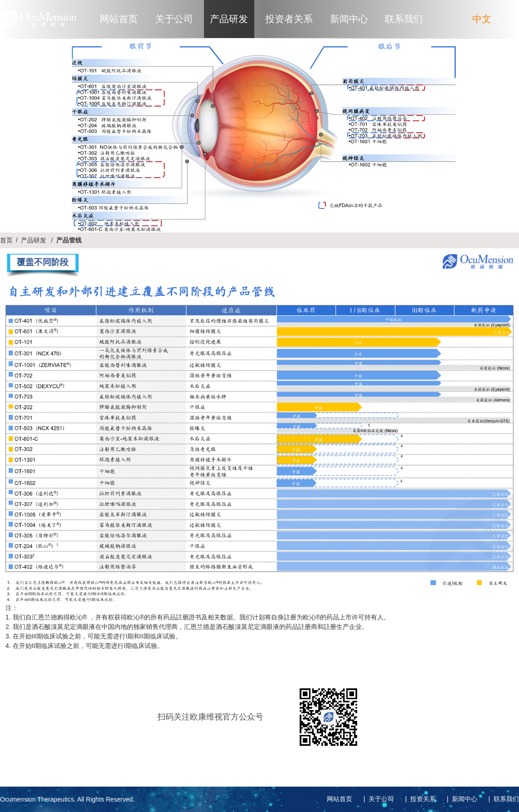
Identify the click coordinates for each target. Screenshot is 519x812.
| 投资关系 (419, 799)
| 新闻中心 (460, 799)
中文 (482, 19)
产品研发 (229, 19)
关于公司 (174, 19)
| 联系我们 (502, 799)
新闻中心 (349, 19)
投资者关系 (289, 19)
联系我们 (404, 19)
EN (511, 19)
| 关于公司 (377, 799)
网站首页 (119, 19)
